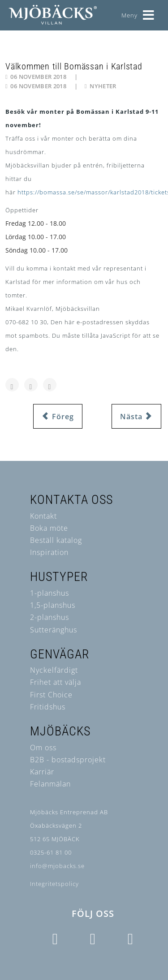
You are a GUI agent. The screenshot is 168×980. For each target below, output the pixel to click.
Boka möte (49, 528)
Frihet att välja (56, 682)
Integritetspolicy (54, 884)
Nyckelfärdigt (54, 670)
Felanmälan (50, 784)
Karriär (42, 772)
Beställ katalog (56, 540)
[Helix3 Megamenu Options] (149, 12)
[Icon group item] (56, 939)
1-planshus (50, 593)
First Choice (51, 695)
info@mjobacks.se (57, 866)
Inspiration (49, 552)
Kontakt (43, 516)
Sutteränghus (54, 630)
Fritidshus (48, 707)
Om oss (43, 748)
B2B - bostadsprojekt (68, 760)
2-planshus (50, 617)
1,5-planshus (53, 605)
